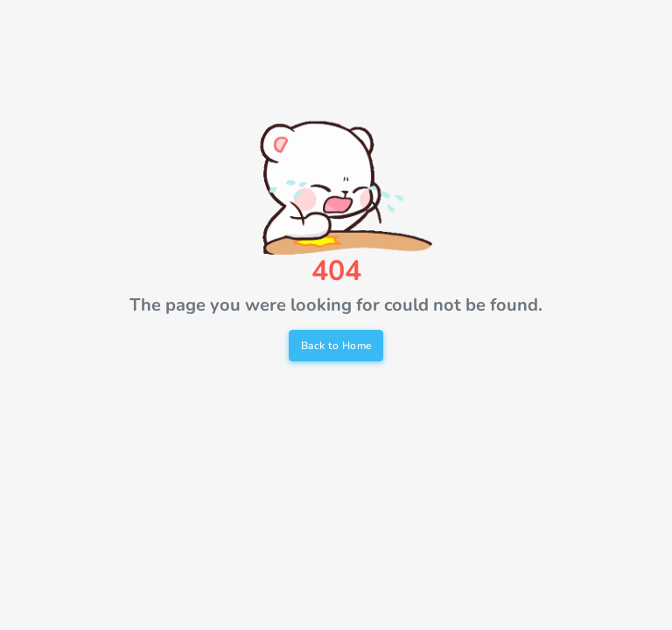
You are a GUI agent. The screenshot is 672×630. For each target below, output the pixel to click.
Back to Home (336, 346)
